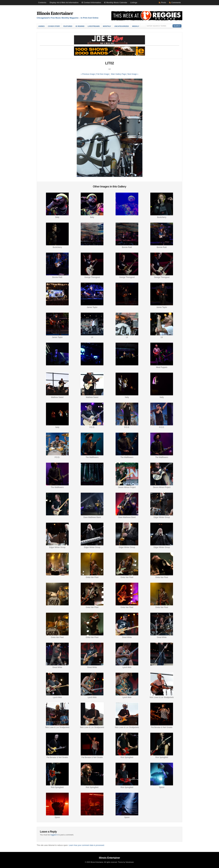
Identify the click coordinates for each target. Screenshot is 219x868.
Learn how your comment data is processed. (87, 845)
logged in (54, 835)
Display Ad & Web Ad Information (64, 3)
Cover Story (54, 26)
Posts (164, 3)
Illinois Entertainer (55, 13)
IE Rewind (80, 26)
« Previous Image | (88, 74)
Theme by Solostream (126, 862)
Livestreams (94, 26)
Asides (41, 26)
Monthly (107, 26)
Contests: (42, 3)
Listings (134, 3)
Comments (176, 3)
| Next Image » (132, 74)
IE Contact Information (91, 3)
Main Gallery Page (119, 74)
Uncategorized (122, 26)
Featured (68, 26)
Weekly (136, 26)
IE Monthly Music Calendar (116, 3)
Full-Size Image (103, 74)
